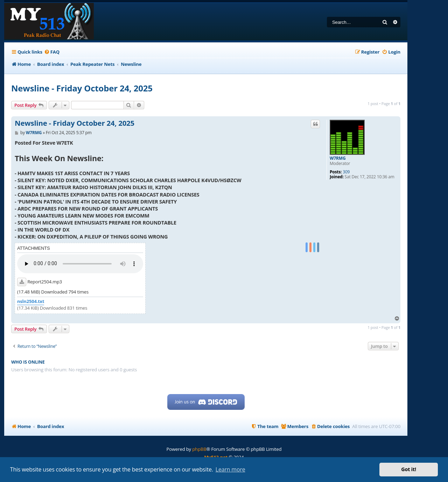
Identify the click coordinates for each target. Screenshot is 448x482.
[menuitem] (52, 52)
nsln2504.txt (31, 301)
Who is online (28, 362)
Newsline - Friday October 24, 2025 (82, 88)
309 (346, 172)
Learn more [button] (230, 469)
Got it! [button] (409, 469)
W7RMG (338, 158)
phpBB (199, 449)
